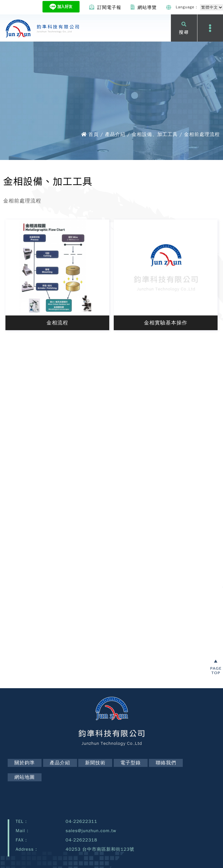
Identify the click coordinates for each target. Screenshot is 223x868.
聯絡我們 (166, 763)
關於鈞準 (25, 763)
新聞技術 (95, 763)
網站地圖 (25, 777)
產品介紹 (60, 763)
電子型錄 (131, 763)
